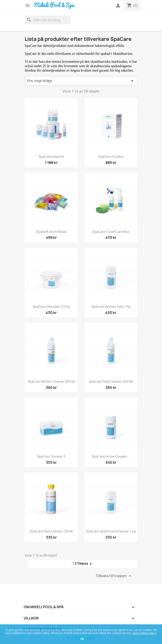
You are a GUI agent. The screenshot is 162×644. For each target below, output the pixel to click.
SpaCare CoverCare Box (111, 232)
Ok (82, 639)
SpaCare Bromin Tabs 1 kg (111, 307)
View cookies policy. (144, 633)
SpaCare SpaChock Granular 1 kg (111, 531)
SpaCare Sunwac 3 (51, 456)
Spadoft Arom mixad (51, 232)
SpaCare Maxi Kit (51, 157)
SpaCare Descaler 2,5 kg (51, 307)
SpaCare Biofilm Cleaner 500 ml (51, 381)
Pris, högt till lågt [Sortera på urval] (81, 81)
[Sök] (48, 20)
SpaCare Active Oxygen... (111, 456)
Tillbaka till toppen (114, 576)
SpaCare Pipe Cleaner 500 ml (111, 381)
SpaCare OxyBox (111, 157)
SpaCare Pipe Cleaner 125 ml (51, 531)
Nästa (86, 564)
